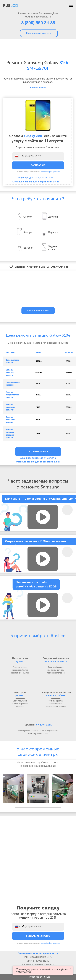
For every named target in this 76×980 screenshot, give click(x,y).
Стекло (28, 217)
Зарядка (53, 232)
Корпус (28, 232)
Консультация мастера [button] (39, 33)
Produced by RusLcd (40, 977)
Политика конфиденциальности (38, 953)
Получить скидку (38, 936)
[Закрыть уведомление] (71, 969)
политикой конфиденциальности (50, 172)
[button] (43, 517)
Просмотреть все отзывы (38, 311)
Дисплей (53, 217)
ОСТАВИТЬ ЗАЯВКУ (38, 451)
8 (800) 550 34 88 (38, 23)
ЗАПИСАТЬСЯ (38, 165)
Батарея (28, 248)
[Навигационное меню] (71, 5)
